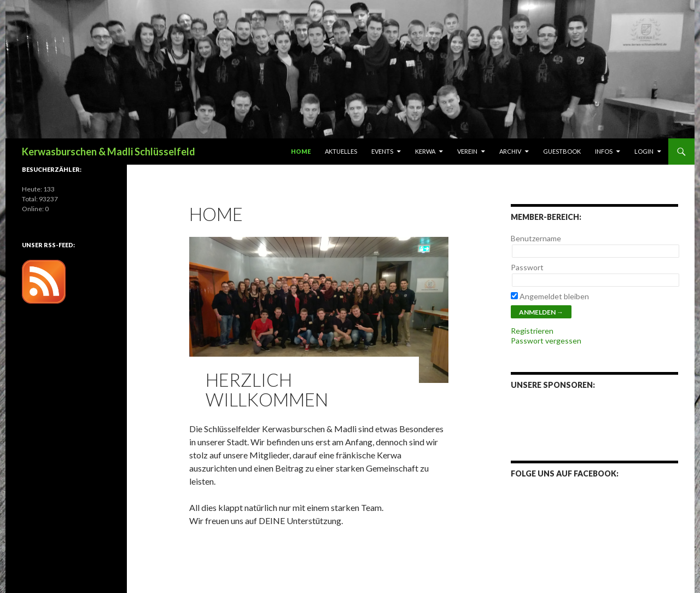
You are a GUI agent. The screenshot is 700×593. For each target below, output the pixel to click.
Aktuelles (341, 151)
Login (644, 151)
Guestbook (562, 151)
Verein (467, 151)
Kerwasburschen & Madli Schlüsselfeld (109, 152)
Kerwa (425, 151)
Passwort (527, 267)
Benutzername (536, 238)
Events (382, 151)
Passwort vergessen (546, 341)
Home (301, 151)
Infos (604, 151)
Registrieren (532, 331)
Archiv (510, 151)
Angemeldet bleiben (550, 296)
